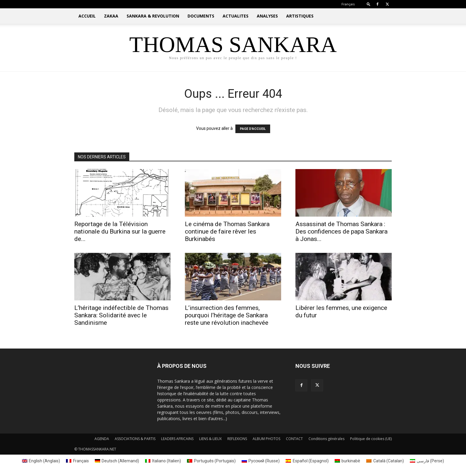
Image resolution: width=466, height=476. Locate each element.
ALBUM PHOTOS (266, 439)
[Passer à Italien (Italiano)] (163, 461)
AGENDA (102, 439)
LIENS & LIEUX (210, 439)
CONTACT (294, 439)
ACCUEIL (87, 16)
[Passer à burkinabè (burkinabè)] (348, 461)
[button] (369, 4)
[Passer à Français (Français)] (77, 461)
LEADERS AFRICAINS (177, 439)
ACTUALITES (236, 16)
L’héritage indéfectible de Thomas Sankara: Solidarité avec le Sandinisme (121, 315)
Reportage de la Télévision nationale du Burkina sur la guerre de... (120, 231)
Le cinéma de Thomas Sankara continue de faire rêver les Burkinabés (227, 231)
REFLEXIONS (237, 439)
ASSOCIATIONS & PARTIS (135, 439)
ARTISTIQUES (300, 16)
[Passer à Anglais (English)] (41, 461)
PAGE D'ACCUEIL (253, 129)
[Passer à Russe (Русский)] (261, 461)
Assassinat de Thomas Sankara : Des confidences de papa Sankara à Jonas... (341, 231)
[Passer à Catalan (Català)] (385, 461)
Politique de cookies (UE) (371, 439)
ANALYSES (267, 16)
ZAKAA (111, 16)
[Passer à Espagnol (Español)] (307, 461)
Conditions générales (326, 439)
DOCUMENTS (201, 16)
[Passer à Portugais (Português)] (211, 461)
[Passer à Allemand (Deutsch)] (117, 461)
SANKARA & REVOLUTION (153, 16)
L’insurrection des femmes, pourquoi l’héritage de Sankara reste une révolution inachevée (227, 315)
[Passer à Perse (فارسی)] (427, 461)
